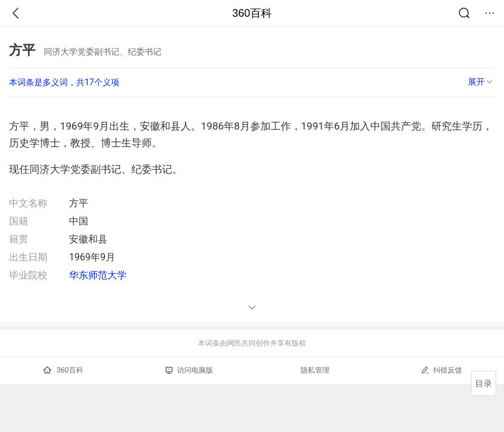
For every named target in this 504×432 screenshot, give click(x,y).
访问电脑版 (189, 370)
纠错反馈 (441, 370)
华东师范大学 (98, 275)
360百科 (252, 13)
